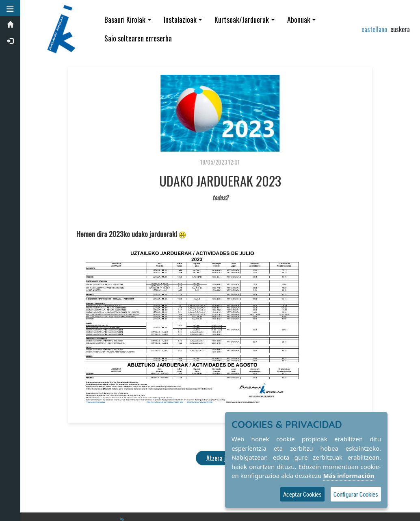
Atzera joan (220, 458)
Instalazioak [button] (180, 20)
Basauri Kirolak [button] (125, 20)
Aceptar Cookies (302, 494)
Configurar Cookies (356, 494)
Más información (349, 475)
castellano (374, 29)
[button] (10, 8)
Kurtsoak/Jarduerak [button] (242, 20)
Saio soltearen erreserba (138, 38)
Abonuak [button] (299, 20)
